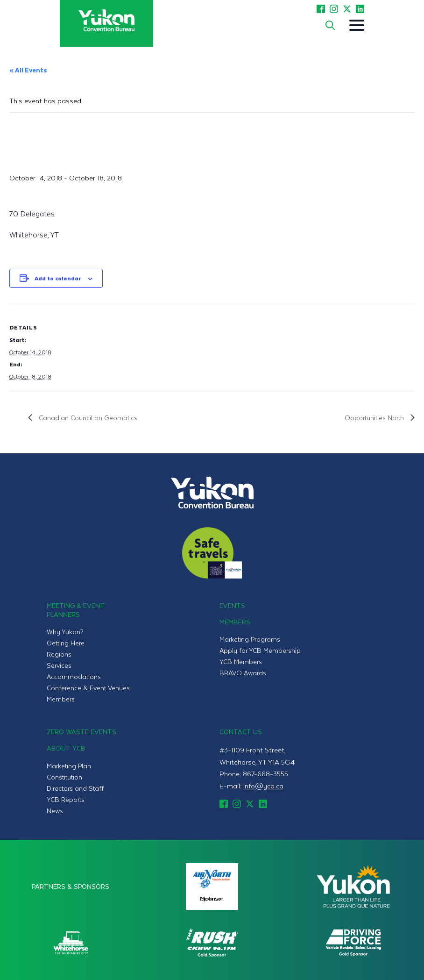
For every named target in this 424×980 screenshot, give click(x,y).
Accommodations (74, 676)
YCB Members (241, 662)
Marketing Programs (250, 639)
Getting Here (66, 643)
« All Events (28, 70)
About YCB (66, 748)
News (55, 811)
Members (61, 699)
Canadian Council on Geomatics (87, 418)
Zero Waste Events (81, 732)
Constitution (64, 777)
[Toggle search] (330, 25)
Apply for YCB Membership (260, 650)
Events (232, 605)
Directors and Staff (75, 788)
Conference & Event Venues (88, 688)
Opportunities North (375, 418)
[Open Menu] (357, 25)
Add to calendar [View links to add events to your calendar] (58, 278)
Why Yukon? (65, 632)
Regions (59, 654)
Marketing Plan (69, 766)
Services (59, 665)
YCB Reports (66, 799)
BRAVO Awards (243, 673)
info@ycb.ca (263, 786)
